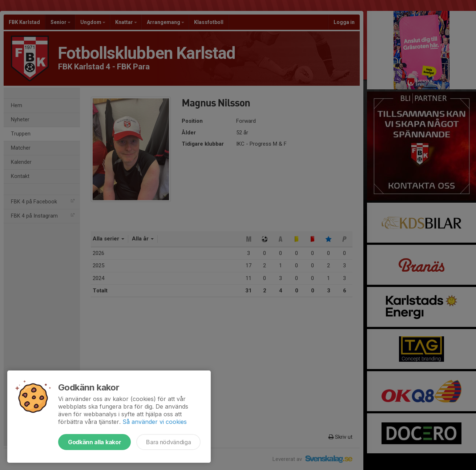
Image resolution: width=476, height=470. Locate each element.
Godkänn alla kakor (94, 442)
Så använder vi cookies (155, 422)
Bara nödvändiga (168, 442)
